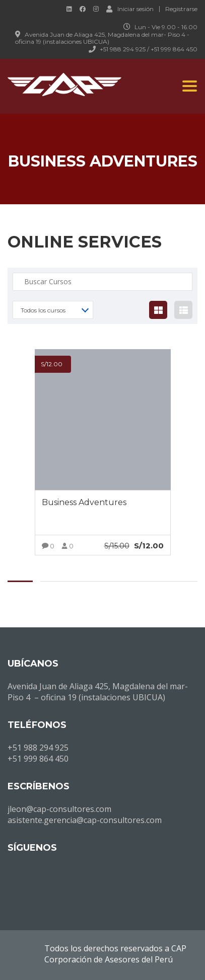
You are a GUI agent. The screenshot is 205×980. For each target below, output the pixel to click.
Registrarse (181, 9)
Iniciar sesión (130, 9)
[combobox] (53, 310)
